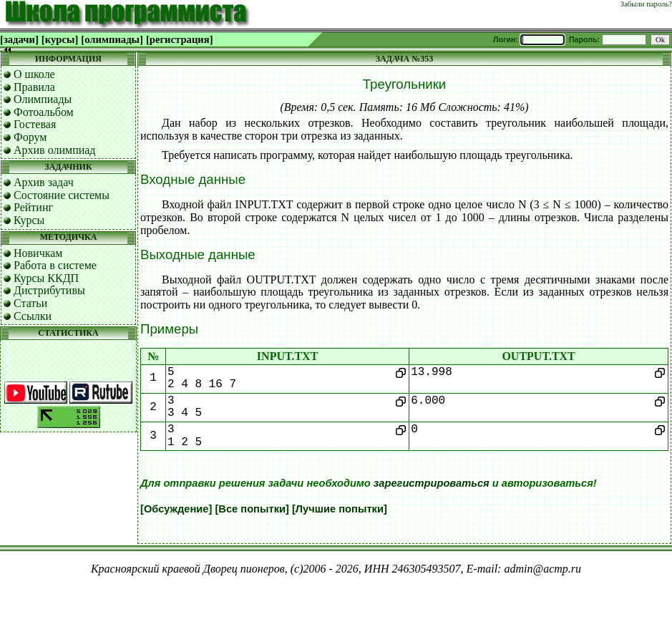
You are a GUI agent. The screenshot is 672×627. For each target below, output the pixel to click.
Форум (30, 137)
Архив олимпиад (55, 150)
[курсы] (60, 39)
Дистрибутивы (49, 290)
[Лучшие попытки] (340, 509)
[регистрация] (180, 39)
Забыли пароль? (646, 4)
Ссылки (33, 316)
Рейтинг (33, 207)
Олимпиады (43, 99)
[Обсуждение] (176, 509)
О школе (34, 74)
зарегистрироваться (432, 483)
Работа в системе (55, 265)
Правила (34, 87)
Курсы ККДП (46, 278)
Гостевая (35, 124)
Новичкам (38, 253)
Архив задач (44, 182)
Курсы (29, 220)
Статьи (30, 303)
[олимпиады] (112, 39)
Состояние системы (62, 195)
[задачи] (19, 39)
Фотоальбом (44, 112)
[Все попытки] (252, 509)
